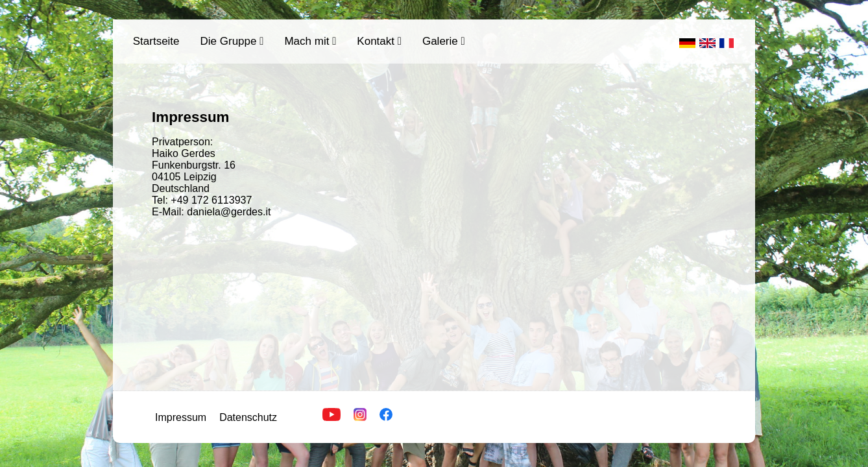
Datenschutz (248, 417)
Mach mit (310, 41)
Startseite (156, 41)
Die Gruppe (232, 41)
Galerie (444, 41)
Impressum (181, 417)
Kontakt (379, 41)
